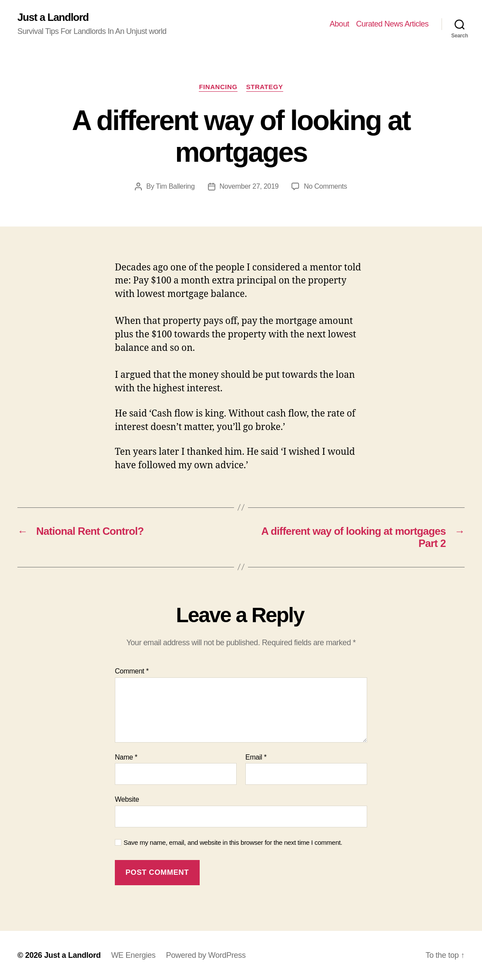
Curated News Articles (392, 24)
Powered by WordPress (206, 955)
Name (126, 757)
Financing (218, 87)
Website (127, 799)
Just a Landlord (53, 17)
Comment (132, 671)
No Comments (325, 186)
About (340, 24)
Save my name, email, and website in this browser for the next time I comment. (233, 842)
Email (256, 757)
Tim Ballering (175, 186)
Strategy (265, 87)
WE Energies (133, 955)
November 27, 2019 (249, 186)
